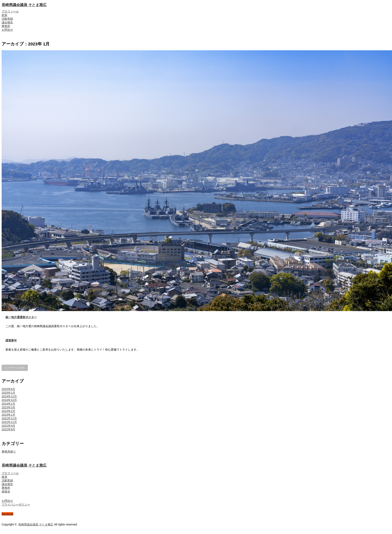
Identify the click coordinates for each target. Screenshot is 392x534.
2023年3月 (8, 407)
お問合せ (7, 30)
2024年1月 (8, 404)
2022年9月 (8, 426)
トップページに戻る (15, 368)
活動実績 (7, 19)
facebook (7, 514)
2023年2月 (8, 411)
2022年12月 (9, 418)
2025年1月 (8, 393)
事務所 (6, 26)
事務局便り (9, 452)
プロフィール (10, 11)
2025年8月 (8, 389)
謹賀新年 (11, 340)
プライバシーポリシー (16, 504)
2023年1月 (8, 415)
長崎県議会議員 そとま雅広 (24, 5)
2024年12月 (9, 396)
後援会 (6, 491)
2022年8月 (8, 429)
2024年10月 (9, 400)
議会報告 (7, 22)
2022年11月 (9, 422)
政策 (4, 15)
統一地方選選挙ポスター (21, 317)
